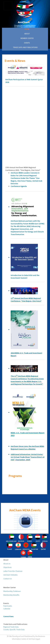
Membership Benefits (11, 595)
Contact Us (8, 579)
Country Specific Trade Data (14, 630)
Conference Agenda (19, 186)
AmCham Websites (10, 575)
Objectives (7, 567)
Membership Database (12, 591)
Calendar (7, 609)
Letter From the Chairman (13, 571)
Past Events (8, 606)
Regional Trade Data (11, 627)
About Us (7, 564)
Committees (8, 616)
